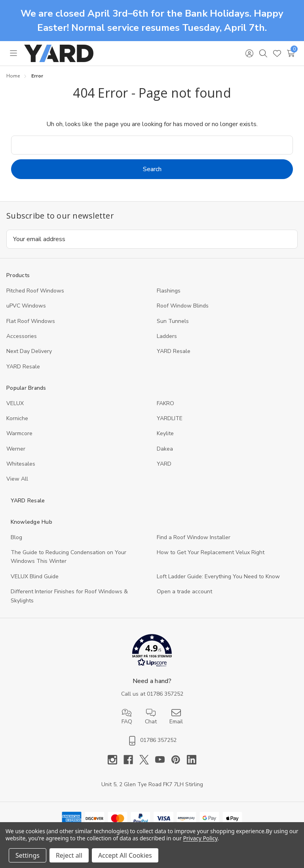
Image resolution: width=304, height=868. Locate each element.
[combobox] (152, 145)
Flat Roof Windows (31, 321)
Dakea (165, 449)
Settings (28, 855)
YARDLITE (170, 418)
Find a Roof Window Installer (194, 537)
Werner (16, 449)
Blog (16, 537)
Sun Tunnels (173, 321)
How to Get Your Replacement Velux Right (211, 552)
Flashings (169, 291)
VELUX (15, 403)
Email (176, 717)
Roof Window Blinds (183, 306)
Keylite (165, 433)
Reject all (69, 855)
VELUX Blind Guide (35, 576)
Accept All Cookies (125, 855)
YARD (164, 464)
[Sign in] (249, 53)
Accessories (22, 336)
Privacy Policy (200, 838)
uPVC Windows (26, 306)
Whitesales (21, 464)
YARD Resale (174, 351)
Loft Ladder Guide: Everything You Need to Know (218, 576)
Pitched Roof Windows (35, 291)
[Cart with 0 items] (291, 53)
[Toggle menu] (13, 53)
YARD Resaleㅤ (23, 367)
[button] (152, 652)
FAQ (127, 717)
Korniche (17, 418)
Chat (151, 717)
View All (17, 479)
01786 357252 (165, 694)
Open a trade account (184, 592)
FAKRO (165, 403)
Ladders (167, 336)
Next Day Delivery (29, 351)
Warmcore (19, 433)
